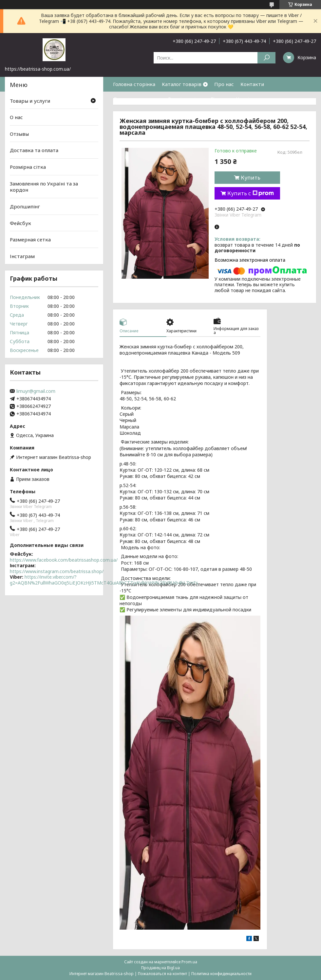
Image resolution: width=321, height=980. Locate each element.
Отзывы (19, 134)
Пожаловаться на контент (162, 974)
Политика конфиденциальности (221, 974)
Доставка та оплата (137, 99)
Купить (251, 178)
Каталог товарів (182, 84)
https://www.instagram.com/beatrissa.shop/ (57, 571)
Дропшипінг (25, 206)
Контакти (252, 84)
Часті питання (253, 99)
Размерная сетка (30, 239)
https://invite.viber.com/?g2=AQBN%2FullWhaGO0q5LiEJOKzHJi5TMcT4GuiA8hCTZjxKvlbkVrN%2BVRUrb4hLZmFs (104, 580)
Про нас (224, 84)
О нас (16, 117)
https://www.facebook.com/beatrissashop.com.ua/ (64, 560)
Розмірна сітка (186, 99)
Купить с (251, 193)
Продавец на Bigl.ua (160, 968)
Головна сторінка (134, 84)
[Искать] (266, 58)
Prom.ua (189, 962)
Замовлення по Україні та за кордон (44, 187)
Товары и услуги (30, 100)
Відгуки (220, 99)
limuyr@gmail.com (36, 391)
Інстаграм (22, 256)
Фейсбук (20, 223)
